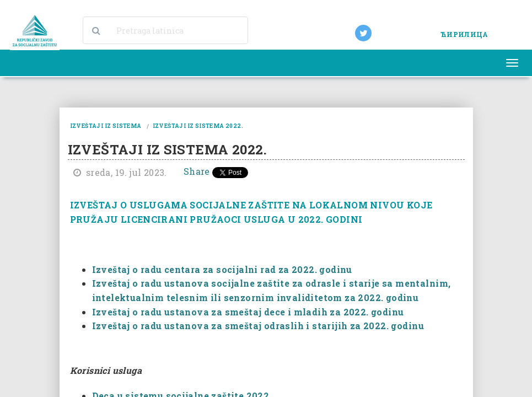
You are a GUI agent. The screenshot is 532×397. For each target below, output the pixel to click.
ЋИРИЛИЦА (464, 34)
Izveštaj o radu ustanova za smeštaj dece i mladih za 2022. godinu (248, 312)
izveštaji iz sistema (106, 126)
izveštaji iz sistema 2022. (198, 126)
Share (197, 171)
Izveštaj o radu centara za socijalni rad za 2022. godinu (222, 269)
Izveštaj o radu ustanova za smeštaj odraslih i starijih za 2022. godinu (258, 326)
